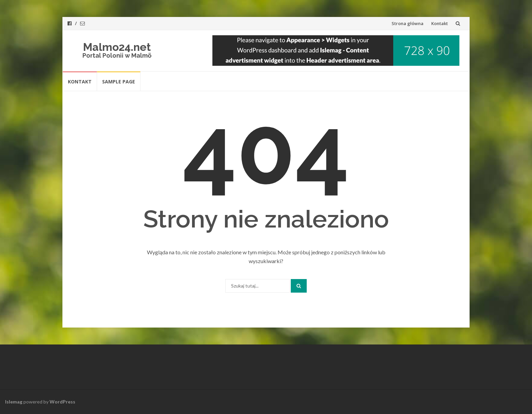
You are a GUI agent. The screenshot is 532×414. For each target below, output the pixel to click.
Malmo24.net (117, 47)
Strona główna (407, 23)
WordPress (62, 402)
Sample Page (119, 82)
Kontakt (440, 23)
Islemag (14, 402)
